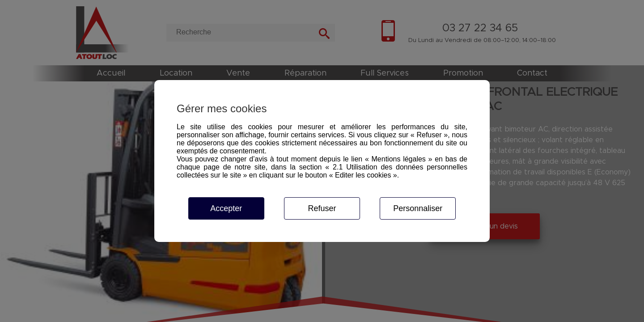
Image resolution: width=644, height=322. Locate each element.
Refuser (322, 208)
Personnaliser (418, 208)
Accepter (226, 208)
